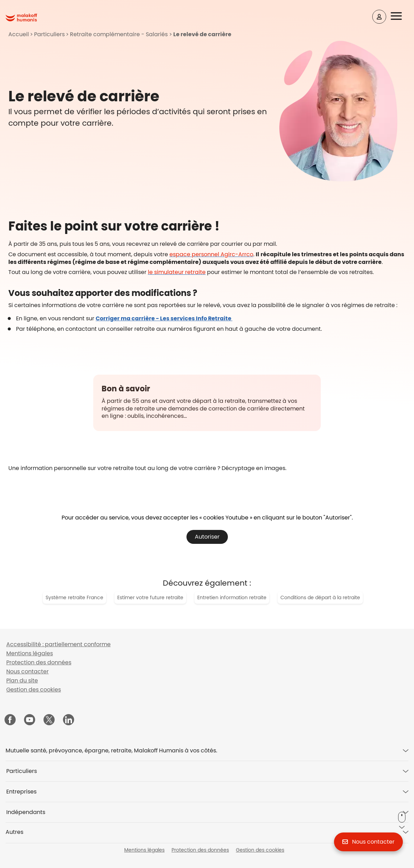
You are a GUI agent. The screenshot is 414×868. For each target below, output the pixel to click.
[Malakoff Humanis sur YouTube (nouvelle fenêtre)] (30, 720)
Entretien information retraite (232, 597)
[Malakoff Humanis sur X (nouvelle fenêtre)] (49, 720)
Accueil (19, 34)
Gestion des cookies (34, 690)
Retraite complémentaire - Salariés (119, 34)
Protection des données (39, 662)
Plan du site (22, 681)
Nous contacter (27, 671)
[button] (401, 16)
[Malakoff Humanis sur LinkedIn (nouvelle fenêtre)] (69, 720)
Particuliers (49, 34)
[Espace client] (379, 17)
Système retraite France (74, 597)
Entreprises (21, 792)
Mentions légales (30, 653)
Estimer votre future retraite (150, 597)
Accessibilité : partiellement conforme (58, 644)
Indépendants (26, 812)
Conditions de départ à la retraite (320, 597)
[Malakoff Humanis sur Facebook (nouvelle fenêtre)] (10, 720)
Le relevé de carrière (202, 34)
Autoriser (207, 537)
